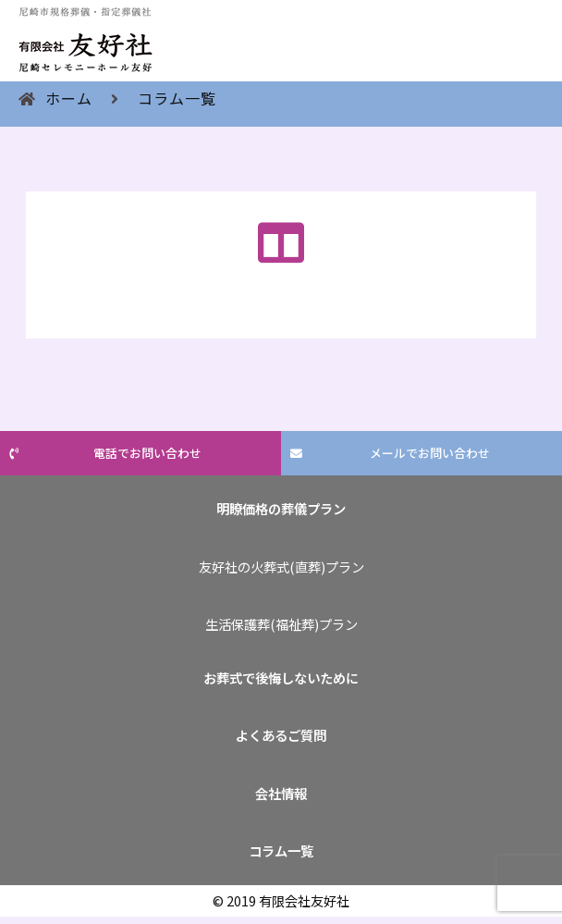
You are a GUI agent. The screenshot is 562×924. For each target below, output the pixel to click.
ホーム (69, 98)
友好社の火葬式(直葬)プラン (281, 567)
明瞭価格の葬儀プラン (281, 508)
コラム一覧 (177, 98)
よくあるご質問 (281, 735)
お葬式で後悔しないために (281, 678)
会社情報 (281, 793)
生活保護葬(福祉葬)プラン (281, 624)
